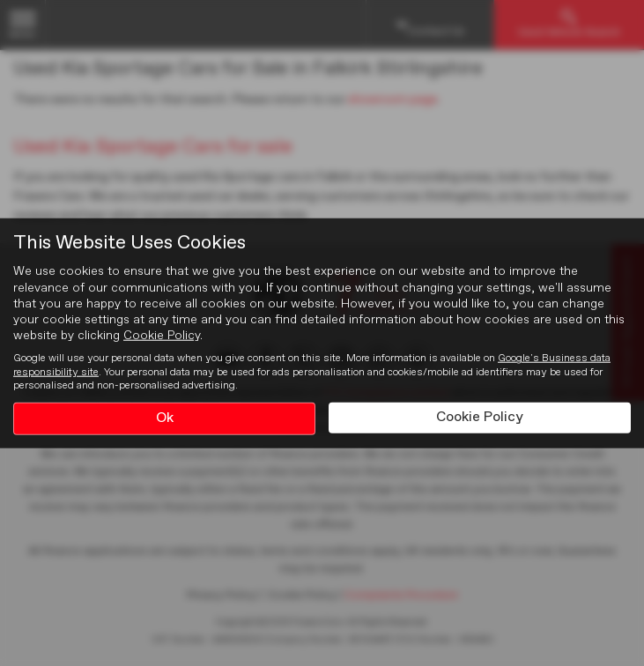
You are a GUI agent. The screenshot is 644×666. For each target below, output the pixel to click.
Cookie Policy (162, 336)
